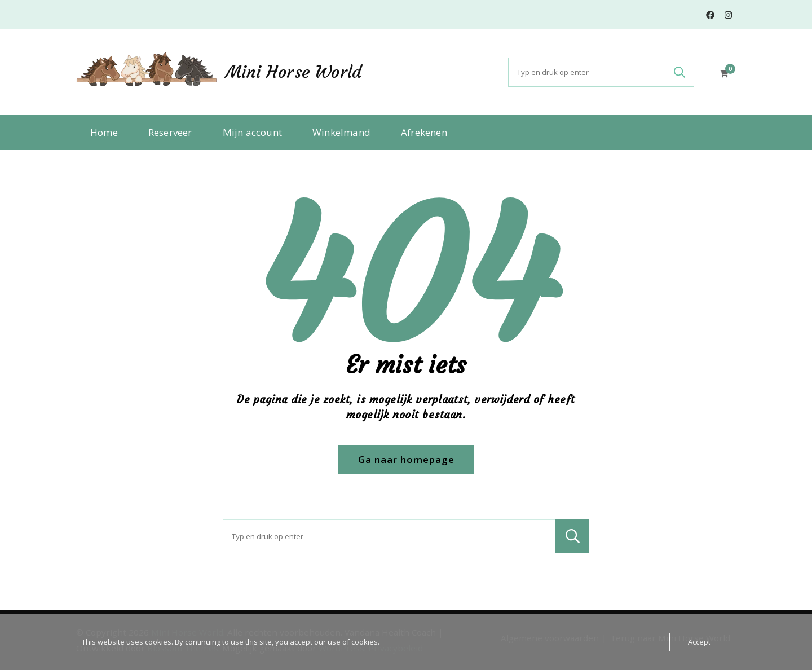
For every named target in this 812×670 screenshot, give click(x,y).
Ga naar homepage (406, 459)
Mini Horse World (294, 72)
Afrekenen (424, 132)
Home (104, 132)
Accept (699, 642)
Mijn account (252, 132)
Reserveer (170, 132)
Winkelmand (341, 132)
